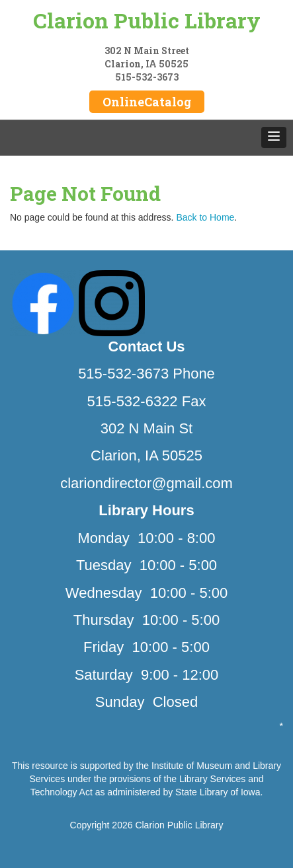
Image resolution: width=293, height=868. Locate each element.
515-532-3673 (147, 77)
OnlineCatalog (147, 102)
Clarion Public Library (147, 20)
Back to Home (205, 217)
